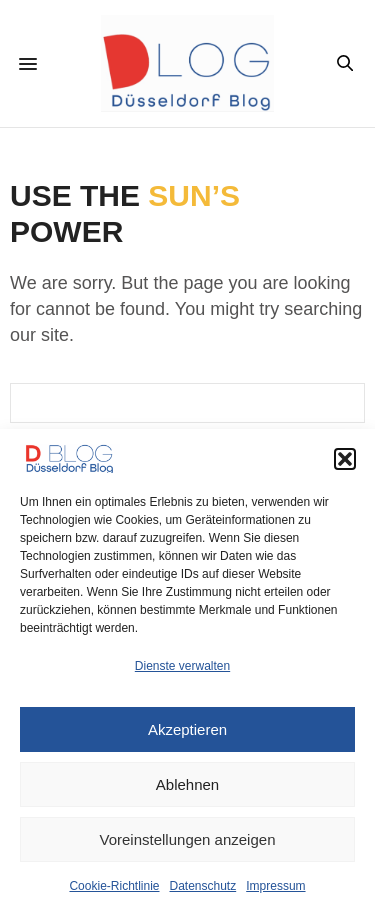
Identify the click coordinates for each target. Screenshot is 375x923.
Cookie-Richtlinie (114, 886)
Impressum (275, 886)
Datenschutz (203, 886)
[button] (345, 459)
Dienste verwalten (182, 666)
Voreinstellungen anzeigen (188, 839)
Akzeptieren (187, 729)
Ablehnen (187, 784)
